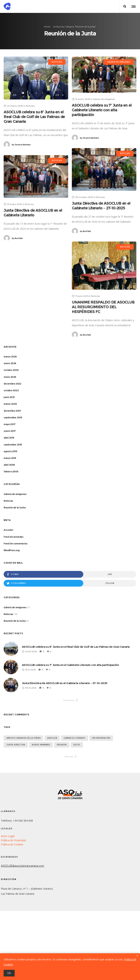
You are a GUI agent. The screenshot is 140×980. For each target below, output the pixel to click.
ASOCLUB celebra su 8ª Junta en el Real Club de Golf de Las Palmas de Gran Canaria (34, 117)
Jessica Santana (21, 145)
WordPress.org (12, 550)
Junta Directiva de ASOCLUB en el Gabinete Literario (33, 213)
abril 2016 (9, 438)
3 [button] (36, 93)
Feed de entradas (14, 537)
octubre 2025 (11, 370)
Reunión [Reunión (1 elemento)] (62, 745)
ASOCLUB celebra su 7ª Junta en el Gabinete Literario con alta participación (102, 110)
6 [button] (30, 97)
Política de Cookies (12, 844)
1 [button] (23, 93)
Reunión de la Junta (15, 508)
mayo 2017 (9, 424)
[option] (36, 78)
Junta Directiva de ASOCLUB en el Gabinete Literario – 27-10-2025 (101, 206)
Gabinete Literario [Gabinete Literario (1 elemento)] (74, 738)
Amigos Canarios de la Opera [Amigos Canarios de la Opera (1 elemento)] (23, 738)
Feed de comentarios (15, 544)
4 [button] (43, 93)
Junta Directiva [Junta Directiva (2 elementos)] (16, 745)
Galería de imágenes (15, 494)
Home (47, 27)
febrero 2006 (11, 472)
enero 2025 (10, 377)
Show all (70, 757)
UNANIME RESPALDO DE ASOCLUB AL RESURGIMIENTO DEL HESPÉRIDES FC (103, 307)
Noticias (8, 501)
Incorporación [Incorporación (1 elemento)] (101, 738)
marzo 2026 (10, 357)
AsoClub (85, 231)
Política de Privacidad (13, 840)
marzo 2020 (10, 404)
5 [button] (23, 97)
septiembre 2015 (13, 445)
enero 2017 (10, 431)
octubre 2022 (11, 390)
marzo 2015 (10, 458)
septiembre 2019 (13, 418)
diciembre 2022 (12, 384)
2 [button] (30, 93)
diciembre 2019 (12, 411)
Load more (70, 700)
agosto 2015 (10, 451)
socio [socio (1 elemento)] (77, 745)
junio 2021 (9, 397)
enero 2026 (10, 363)
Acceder (8, 530)
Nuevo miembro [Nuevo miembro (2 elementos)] (41, 745)
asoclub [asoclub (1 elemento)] (52, 738)
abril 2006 (9, 465)
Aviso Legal (8, 836)
